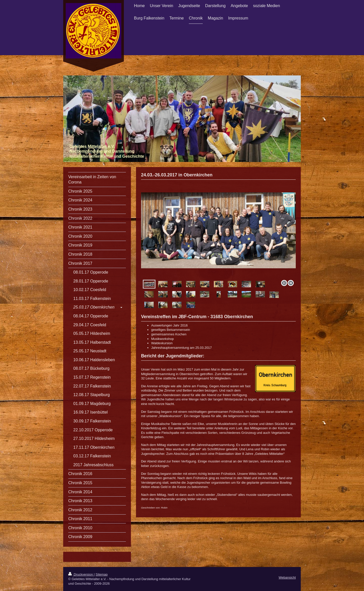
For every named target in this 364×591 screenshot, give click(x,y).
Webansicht (287, 577)
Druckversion (81, 574)
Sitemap (102, 574)
